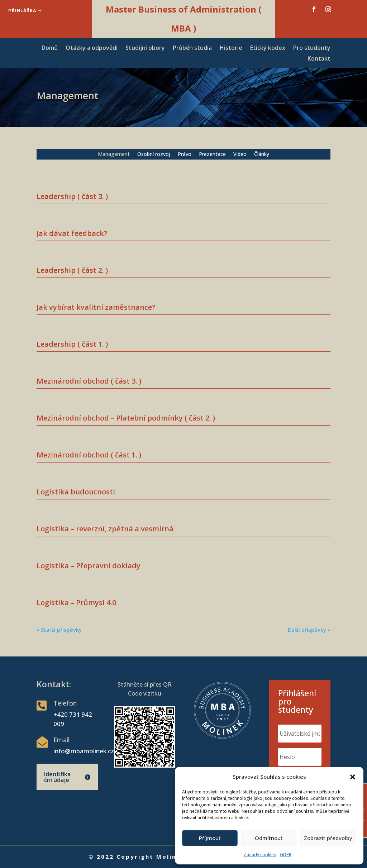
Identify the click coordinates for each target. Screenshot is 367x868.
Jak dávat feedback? (72, 233)
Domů (50, 48)
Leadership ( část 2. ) (72, 270)
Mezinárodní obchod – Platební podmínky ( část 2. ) (126, 418)
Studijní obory (145, 48)
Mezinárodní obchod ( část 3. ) (89, 381)
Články (262, 155)
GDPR (286, 855)
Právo (185, 155)
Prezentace (212, 155)
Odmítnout (269, 838)
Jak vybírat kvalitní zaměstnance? (96, 307)
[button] (353, 777)
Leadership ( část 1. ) (72, 344)
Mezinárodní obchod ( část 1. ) (89, 455)
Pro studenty (312, 48)
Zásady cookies (260, 855)
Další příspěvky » (309, 630)
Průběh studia (192, 48)
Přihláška (22, 11)
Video (240, 155)
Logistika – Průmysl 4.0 (76, 603)
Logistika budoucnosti (76, 492)
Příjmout (210, 838)
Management (114, 155)
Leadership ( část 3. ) (72, 196)
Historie (231, 48)
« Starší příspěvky (59, 630)
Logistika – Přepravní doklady (89, 566)
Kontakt (319, 59)
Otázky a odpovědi (92, 48)
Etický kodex (268, 48)
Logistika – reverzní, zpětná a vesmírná (105, 529)
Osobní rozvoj (154, 155)
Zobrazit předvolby (328, 838)
